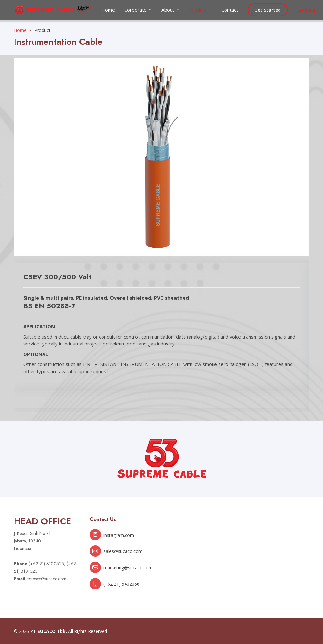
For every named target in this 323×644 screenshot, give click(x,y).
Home (108, 10)
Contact (230, 10)
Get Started (268, 10)
